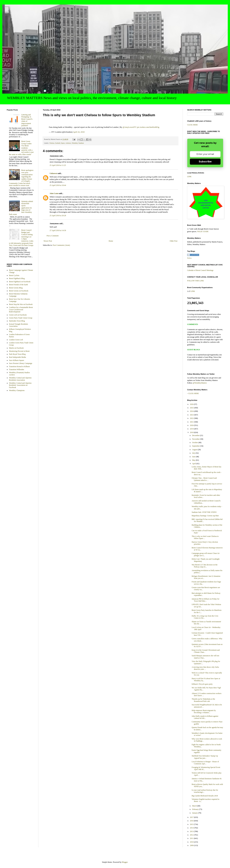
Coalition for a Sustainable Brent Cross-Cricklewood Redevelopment (21, 310)
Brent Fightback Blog (17, 278)
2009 (192, 845)
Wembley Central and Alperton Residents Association (20, 379)
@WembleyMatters (200, 383)
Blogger (125, 862)
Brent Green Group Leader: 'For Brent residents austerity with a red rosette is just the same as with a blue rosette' (21, 148)
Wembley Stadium (78, 143)
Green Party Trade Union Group (21, 318)
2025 (192, 408)
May (194, 460)
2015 (192, 824)
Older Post (174, 241)
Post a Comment (53, 236)
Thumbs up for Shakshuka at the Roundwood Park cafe (203, 700)
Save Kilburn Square (17, 360)
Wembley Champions (17, 390)
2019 (192, 429)
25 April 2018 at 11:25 (58, 165)
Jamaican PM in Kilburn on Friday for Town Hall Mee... (205, 600)
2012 (192, 835)
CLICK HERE (192, 125)
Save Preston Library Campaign (21, 363)
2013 (192, 831)
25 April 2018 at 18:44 (58, 185)
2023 (192, 415)
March (195, 806)
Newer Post (48, 241)
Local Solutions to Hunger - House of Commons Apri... (205, 763)
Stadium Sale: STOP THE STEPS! (204, 512)
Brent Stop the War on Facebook (21, 304)
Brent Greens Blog (16, 288)
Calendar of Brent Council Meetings (200, 270)
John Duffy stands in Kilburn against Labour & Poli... (205, 717)
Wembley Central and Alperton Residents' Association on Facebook (20, 385)
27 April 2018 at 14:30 (58, 230)
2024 (192, 411)
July (194, 453)
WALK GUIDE (203, 231)
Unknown (53, 173)
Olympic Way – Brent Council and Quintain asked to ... (204, 479)
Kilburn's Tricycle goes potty (202, 684)
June (194, 457)
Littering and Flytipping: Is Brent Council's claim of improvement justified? (27, 120)
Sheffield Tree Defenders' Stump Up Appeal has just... (205, 757)
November (196, 439)
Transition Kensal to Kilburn (19, 366)
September (196, 446)
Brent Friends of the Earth (18, 285)
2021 (192, 422)
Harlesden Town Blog (17, 321)
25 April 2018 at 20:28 (58, 216)
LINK (189, 177)
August (195, 450)
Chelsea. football (55, 143)
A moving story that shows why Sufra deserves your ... (205, 668)
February (196, 809)
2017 (192, 817)
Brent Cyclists (14, 275)
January (195, 813)
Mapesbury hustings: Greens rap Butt (205, 516)
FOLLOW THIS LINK (195, 281)
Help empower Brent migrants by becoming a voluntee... (204, 711)
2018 (192, 432)
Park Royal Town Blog (17, 354)
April (194, 464)
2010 (192, 842)
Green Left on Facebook (18, 315)
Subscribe (205, 162)
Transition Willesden (17, 370)
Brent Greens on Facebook (19, 291)
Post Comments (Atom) (61, 245)
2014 (192, 828)
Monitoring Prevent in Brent (19, 351)
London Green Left (16, 340)
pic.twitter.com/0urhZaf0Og (148, 127)
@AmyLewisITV (130, 127)
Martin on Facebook (16, 348)
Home (111, 241)
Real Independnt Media (18, 357)
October (195, 443)
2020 (192, 425)
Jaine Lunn (54, 193)
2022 (192, 418)
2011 (192, 838)
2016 (192, 821)
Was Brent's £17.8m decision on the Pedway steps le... (205, 566)
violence (68, 143)
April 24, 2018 (79, 132)
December (196, 435)
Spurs (63, 143)
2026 (192, 404)
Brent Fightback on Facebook (20, 282)
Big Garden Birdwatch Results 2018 (205, 796)
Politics (189, 258)
